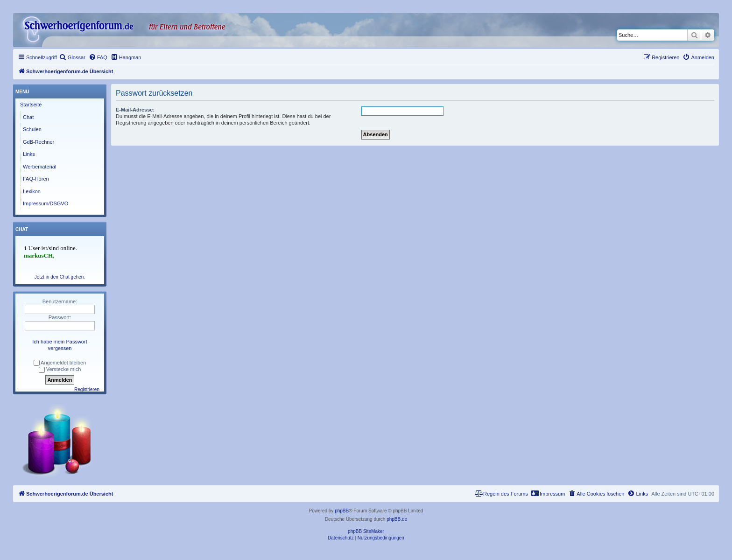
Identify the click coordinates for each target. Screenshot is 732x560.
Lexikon (32, 191)
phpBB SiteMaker (366, 531)
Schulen (32, 129)
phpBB (342, 511)
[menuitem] (72, 57)
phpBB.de (397, 519)
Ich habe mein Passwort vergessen (60, 345)
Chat (28, 117)
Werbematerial (39, 167)
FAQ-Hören (36, 179)
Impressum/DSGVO (46, 203)
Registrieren (87, 389)
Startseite (31, 105)
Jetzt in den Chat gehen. (60, 277)
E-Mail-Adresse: (135, 110)
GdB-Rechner (39, 142)
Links (29, 154)
